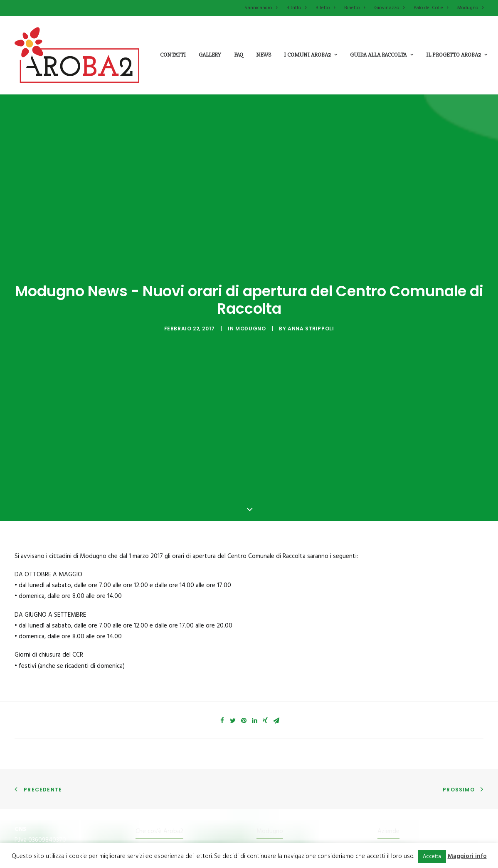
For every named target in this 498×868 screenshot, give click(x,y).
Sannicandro (261, 8)
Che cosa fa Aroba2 (162, 775)
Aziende (388, 759)
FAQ (383, 775)
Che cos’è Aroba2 (159, 759)
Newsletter (393, 791)
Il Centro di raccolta (162, 837)
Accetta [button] (432, 857)
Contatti (173, 55)
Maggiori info (467, 856)
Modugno (470, 8)
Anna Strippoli (311, 293)
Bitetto (325, 8)
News (264, 55)
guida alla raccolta (382, 55)
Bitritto (296, 8)
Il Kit (141, 806)
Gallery (210, 55)
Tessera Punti (154, 821)
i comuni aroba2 (311, 55)
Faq (239, 55)
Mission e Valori (157, 791)
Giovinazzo (389, 8)
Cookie (387, 821)
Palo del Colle (431, 8)
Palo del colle (274, 775)
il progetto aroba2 (457, 55)
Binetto (355, 8)
